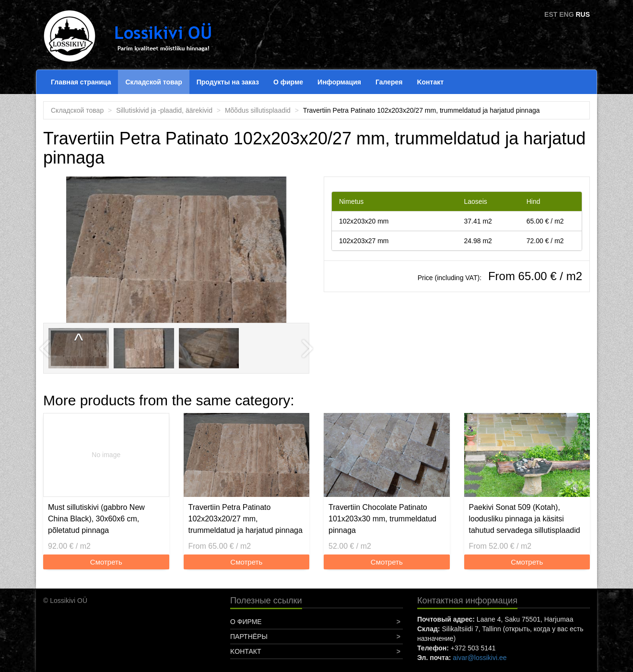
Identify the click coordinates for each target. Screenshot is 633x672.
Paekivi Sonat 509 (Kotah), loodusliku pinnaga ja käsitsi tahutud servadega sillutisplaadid (525, 519)
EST (551, 14)
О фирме (288, 82)
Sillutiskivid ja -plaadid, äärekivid (164, 110)
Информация (339, 82)
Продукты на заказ (228, 82)
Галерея (389, 82)
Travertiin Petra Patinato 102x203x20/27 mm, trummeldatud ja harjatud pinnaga (246, 519)
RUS (583, 14)
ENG (566, 14)
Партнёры (249, 637)
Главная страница (81, 82)
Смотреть (106, 562)
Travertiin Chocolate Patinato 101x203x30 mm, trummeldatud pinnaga (382, 519)
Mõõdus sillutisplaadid (258, 110)
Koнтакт (430, 82)
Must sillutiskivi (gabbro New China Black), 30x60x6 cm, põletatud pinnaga (96, 519)
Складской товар (153, 82)
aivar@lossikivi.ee (480, 658)
